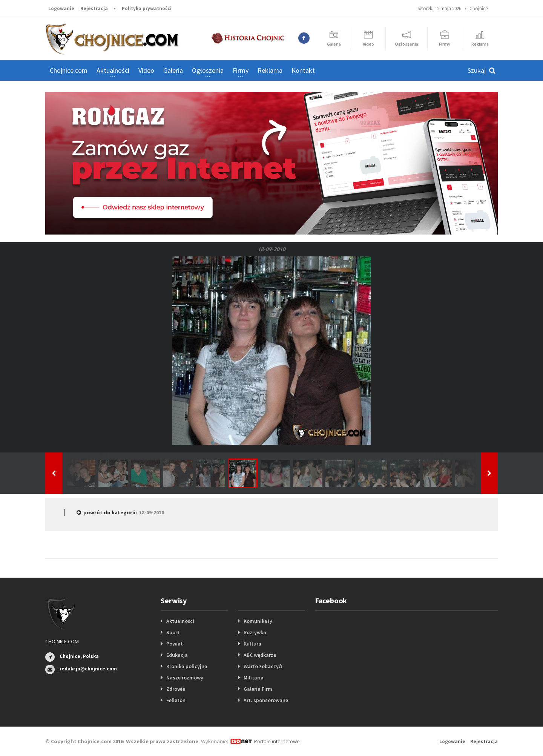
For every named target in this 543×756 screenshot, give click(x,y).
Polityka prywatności (147, 8)
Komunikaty (258, 621)
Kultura (252, 644)
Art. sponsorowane (266, 700)
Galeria (173, 70)
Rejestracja (94, 8)
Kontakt (303, 70)
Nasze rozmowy (185, 678)
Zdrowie (176, 689)
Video (146, 70)
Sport (173, 632)
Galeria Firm (258, 689)
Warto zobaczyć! (263, 666)
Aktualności (180, 621)
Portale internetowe (277, 741)
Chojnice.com (69, 70)
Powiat (175, 644)
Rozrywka (255, 632)
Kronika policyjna (187, 666)
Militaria (254, 678)
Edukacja (177, 655)
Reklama (270, 70)
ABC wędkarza (260, 655)
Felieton (176, 700)
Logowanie (61, 8)
